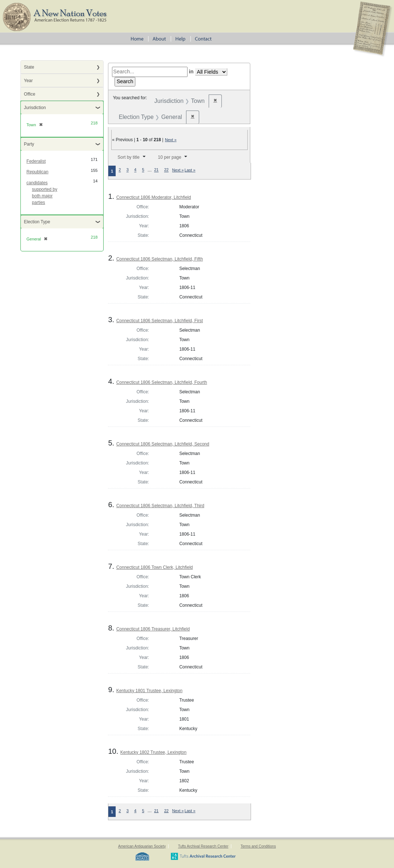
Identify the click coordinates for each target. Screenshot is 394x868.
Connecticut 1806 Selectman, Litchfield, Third (160, 506)
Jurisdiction (35, 108)
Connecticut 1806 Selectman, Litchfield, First (160, 321)
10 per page (170, 157)
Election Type (37, 222)
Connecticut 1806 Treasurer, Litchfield (153, 629)
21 (156, 170)
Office (30, 94)
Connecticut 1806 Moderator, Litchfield (154, 197)
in (191, 72)
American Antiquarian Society (142, 846)
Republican (38, 172)
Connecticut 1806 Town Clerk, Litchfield (155, 567)
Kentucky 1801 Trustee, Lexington (149, 691)
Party (29, 144)
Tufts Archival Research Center (203, 846)
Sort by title (128, 157)
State (29, 67)
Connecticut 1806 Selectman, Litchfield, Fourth (162, 382)
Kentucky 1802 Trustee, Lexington (153, 752)
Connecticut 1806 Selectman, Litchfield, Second (163, 444)
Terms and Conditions (258, 846)
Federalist (36, 161)
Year (28, 81)
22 (166, 170)
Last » (190, 170)
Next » (171, 140)
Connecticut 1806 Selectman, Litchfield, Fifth (160, 259)
